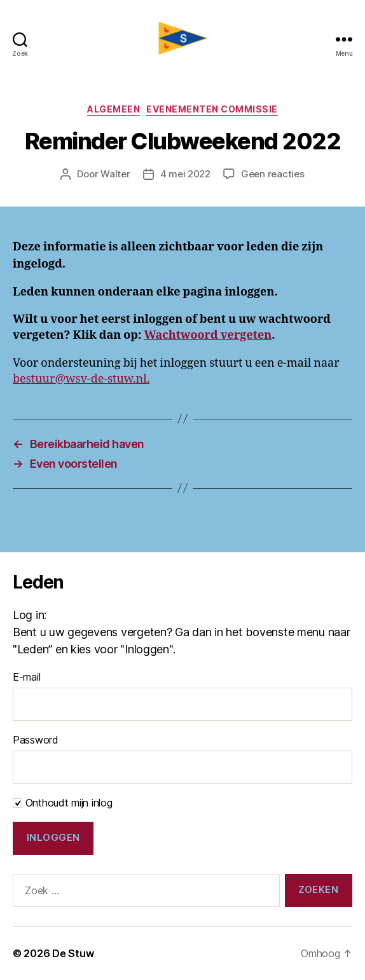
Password (36, 740)
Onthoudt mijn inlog (63, 803)
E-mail (26, 677)
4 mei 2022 (185, 174)
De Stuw (73, 953)
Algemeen (114, 109)
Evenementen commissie (212, 109)
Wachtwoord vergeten (208, 335)
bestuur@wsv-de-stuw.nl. (81, 379)
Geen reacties (273, 174)
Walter (115, 174)
